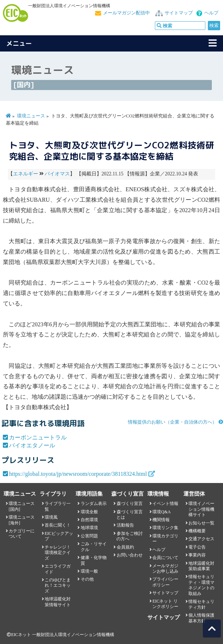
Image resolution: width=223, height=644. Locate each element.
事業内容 (197, 555)
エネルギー (26, 174)
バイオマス (57, 174)
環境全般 (89, 512)
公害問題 (89, 536)
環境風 (51, 517)
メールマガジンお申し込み (165, 569)
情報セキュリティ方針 (201, 604)
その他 (87, 579)
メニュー (19, 43)
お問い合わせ (130, 555)
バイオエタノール (32, 445)
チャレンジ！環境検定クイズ (58, 553)
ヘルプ (211, 13)
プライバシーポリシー (165, 582)
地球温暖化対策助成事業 (201, 566)
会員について (165, 558)
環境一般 (89, 571)
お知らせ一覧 (201, 523)
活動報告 (125, 525)
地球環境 (89, 528)
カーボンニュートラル (38, 437)
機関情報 (161, 520)
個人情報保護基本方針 (201, 618)
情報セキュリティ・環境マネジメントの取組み (201, 585)
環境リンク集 (165, 528)
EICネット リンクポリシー (165, 604)
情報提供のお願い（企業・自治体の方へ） (172, 422)
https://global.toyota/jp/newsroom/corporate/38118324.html (78, 474)
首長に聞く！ (58, 525)
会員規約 (125, 547)
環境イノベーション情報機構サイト (201, 509)
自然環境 (89, 520)
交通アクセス (201, 539)
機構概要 (197, 531)
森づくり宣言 (130, 504)
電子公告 (197, 547)
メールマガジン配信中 (126, 13)
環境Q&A (161, 512)
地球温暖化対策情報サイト (58, 602)
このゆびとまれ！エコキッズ (58, 585)
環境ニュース (31, 116)
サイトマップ (179, 13)
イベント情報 (165, 504)
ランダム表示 (94, 504)
